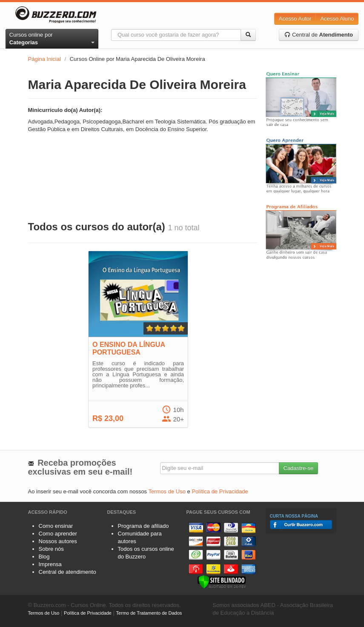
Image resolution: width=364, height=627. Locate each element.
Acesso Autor (295, 19)
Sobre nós (51, 549)
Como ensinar (56, 526)
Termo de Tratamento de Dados (149, 613)
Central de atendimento (67, 572)
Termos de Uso (167, 491)
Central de (319, 35)
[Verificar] (222, 581)
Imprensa (50, 564)
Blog (44, 557)
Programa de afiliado (143, 526)
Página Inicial (44, 59)
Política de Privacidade (220, 491)
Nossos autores (58, 541)
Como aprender (58, 534)
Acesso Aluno (337, 19)
